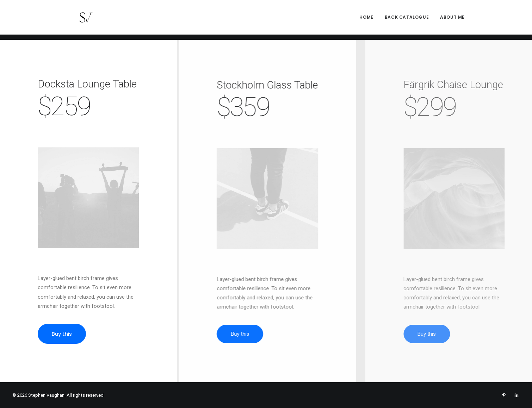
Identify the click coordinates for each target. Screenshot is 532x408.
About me (452, 20)
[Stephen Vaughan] (79, 20)
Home (366, 20)
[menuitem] (369, 20)
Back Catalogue (407, 20)
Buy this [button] (64, 334)
